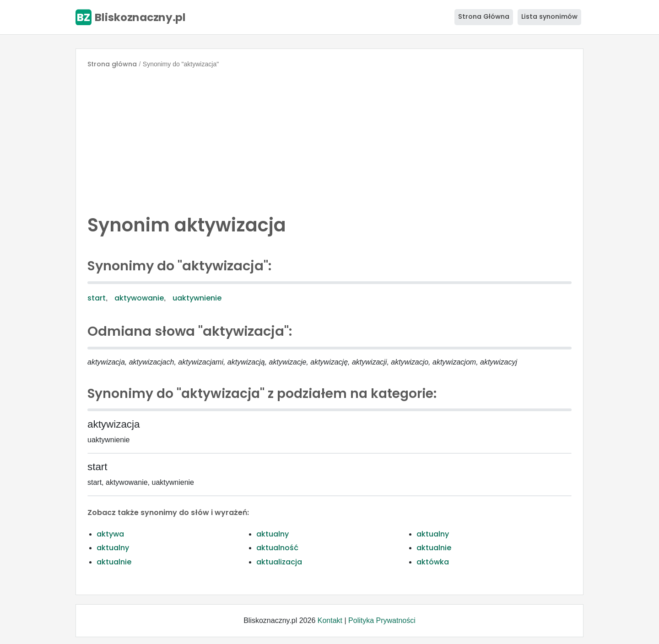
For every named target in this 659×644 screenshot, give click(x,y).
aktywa (110, 534)
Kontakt (330, 620)
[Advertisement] (329, 139)
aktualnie (434, 548)
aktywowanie (139, 298)
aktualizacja (279, 562)
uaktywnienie (197, 298)
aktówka (433, 562)
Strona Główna (484, 16)
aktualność (277, 548)
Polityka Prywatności (382, 620)
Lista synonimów (549, 16)
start (97, 298)
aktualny (273, 534)
